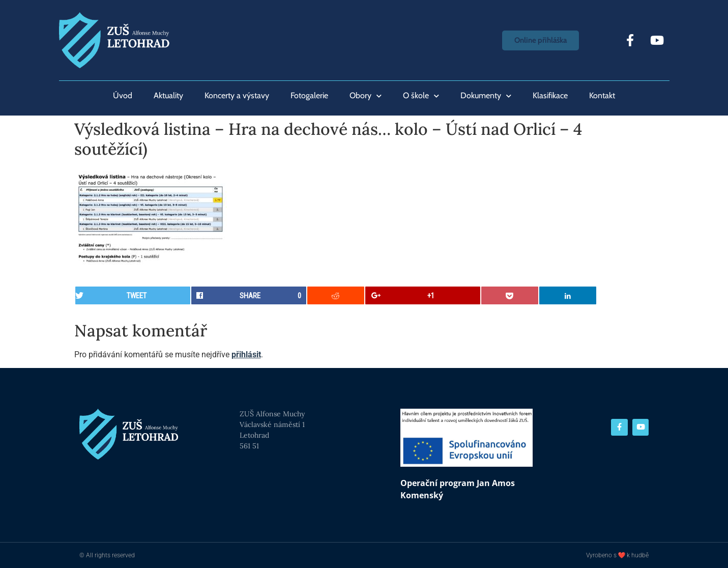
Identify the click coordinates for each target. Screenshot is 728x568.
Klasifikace (550, 95)
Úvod (123, 95)
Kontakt (602, 95)
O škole (421, 96)
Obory (366, 96)
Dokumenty (486, 96)
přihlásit (246, 354)
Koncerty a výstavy (237, 95)
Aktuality (168, 95)
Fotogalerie (309, 95)
